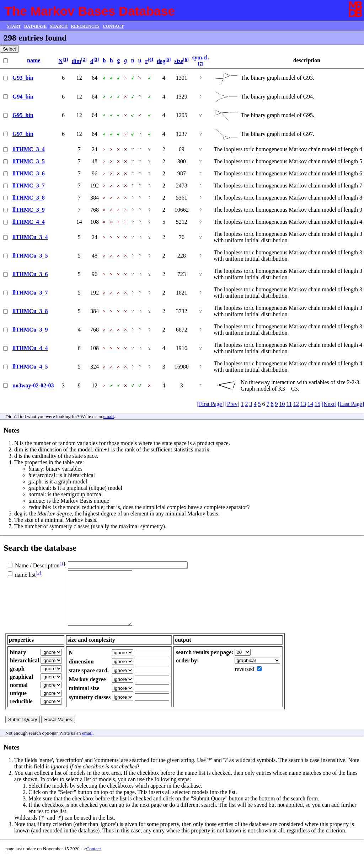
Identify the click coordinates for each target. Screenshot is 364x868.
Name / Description (37, 565)
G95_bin (23, 115)
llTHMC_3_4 (29, 149)
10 (282, 404)
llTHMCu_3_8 (30, 311)
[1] (65, 59)
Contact (93, 859)
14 (310, 404)
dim (77, 61)
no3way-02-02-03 (33, 385)
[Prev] (232, 404)
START (14, 26)
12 (296, 404)
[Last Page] (351, 404)
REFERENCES (85, 26)
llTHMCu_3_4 (30, 237)
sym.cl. (201, 57)
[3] (96, 59)
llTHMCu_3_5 (30, 256)
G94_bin (23, 97)
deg (161, 61)
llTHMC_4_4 (29, 222)
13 (303, 404)
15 (317, 404)
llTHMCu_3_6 (30, 274)
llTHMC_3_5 (29, 161)
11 (289, 404)
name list (25, 575)
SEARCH (59, 26)
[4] (150, 59)
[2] (84, 59)
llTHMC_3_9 (29, 210)
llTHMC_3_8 (29, 198)
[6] (186, 59)
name (34, 60)
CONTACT (113, 26)
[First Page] (210, 404)
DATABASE (36, 26)
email (109, 416)
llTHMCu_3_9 (30, 330)
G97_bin (23, 134)
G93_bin (23, 78)
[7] (201, 63)
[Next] (329, 404)
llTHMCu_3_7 (30, 293)
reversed (244, 680)
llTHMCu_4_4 (30, 348)
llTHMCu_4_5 (30, 367)
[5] (168, 59)
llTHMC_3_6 (29, 173)
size (179, 61)
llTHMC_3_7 (29, 186)
